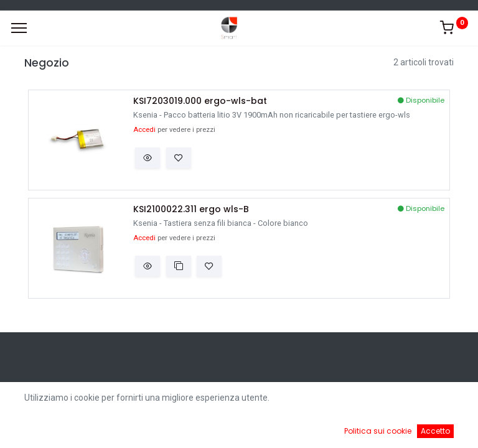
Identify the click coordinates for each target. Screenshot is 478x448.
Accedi (144, 130)
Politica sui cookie (378, 431)
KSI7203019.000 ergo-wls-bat (200, 101)
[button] (148, 158)
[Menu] (19, 28)
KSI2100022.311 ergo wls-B (191, 209)
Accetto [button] (435, 431)
